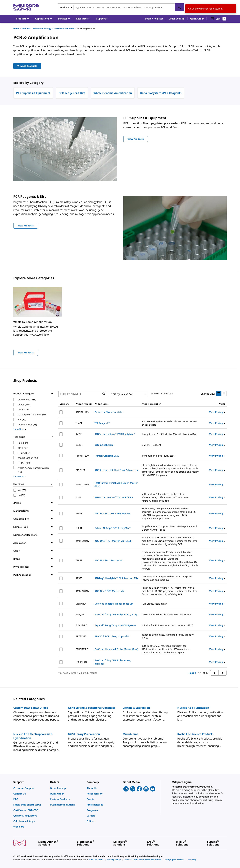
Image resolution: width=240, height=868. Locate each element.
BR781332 (81, 636)
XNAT (78, 497)
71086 (79, 513)
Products (26, 29)
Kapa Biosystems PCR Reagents (161, 93)
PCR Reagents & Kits (72, 93)
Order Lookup (177, 19)
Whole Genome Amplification (113, 93)
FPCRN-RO (81, 662)
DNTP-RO (81, 604)
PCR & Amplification (86, 29)
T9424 (79, 423)
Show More (20, 429)
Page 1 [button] (195, 673)
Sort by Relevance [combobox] (122, 394)
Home (16, 29)
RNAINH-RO (82, 412)
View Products (26, 353)
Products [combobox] (65, 7)
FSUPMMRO (82, 649)
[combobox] (121, 7)
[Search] (179, 7)
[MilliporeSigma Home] (26, 7)
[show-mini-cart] (218, 19)
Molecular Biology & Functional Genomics (54, 29)
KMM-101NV (82, 591)
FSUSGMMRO (83, 484)
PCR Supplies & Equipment (33, 93)
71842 (79, 560)
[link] (30, 788)
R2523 (79, 578)
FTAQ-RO (80, 614)
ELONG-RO (81, 625)
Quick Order (197, 19)
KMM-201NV (82, 541)
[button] (154, 19)
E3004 (79, 528)
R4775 (79, 434)
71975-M (80, 470)
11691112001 (83, 456)
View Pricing (217, 412)
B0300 (79, 445)
